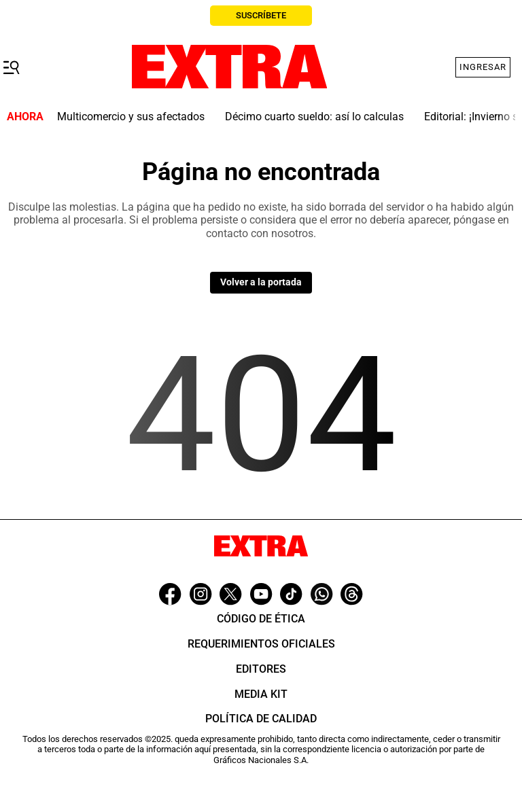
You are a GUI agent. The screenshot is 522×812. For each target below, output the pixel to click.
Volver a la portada (261, 282)
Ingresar (483, 67)
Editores (261, 669)
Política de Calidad (261, 719)
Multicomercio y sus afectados (131, 117)
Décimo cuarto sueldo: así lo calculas (314, 117)
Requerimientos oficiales (261, 644)
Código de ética (261, 619)
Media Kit (261, 694)
